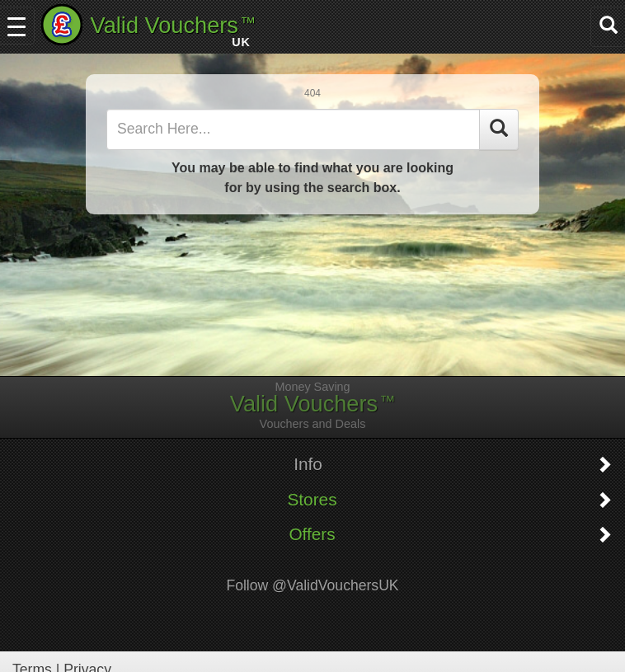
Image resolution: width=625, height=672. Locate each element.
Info (308, 464)
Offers (312, 534)
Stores (312, 500)
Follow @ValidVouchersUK (312, 585)
